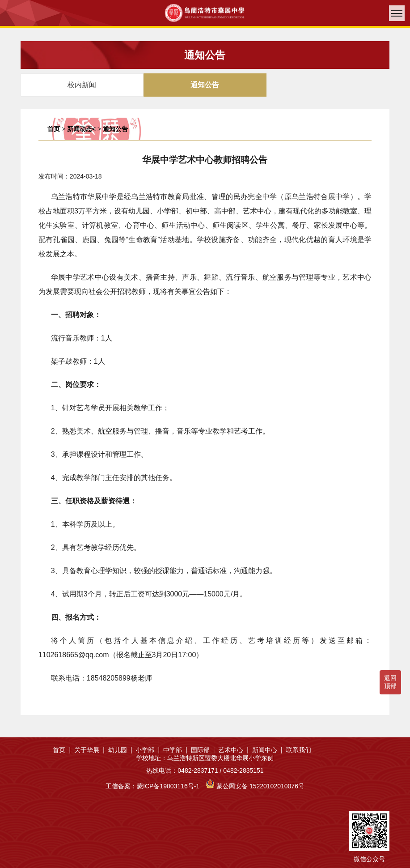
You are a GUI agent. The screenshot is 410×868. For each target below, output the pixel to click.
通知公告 (115, 129)
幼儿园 (120, 750)
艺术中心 (233, 750)
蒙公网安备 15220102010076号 (260, 786)
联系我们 (299, 750)
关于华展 (89, 750)
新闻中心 (267, 750)
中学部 (175, 750)
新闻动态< (81, 129)
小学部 (148, 750)
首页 (54, 129)
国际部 (203, 750)
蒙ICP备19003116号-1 (168, 786)
